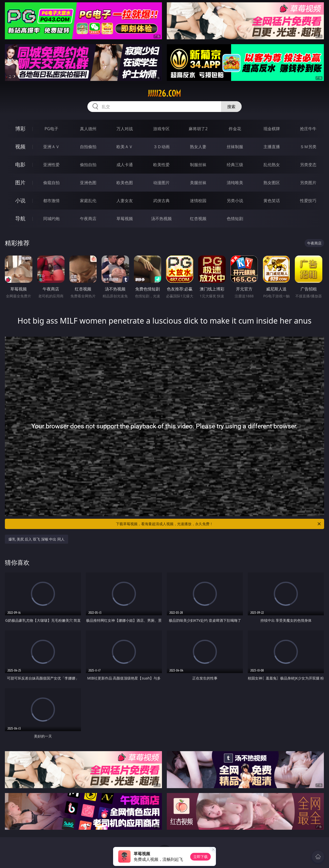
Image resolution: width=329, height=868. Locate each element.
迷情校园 (198, 201)
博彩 (20, 129)
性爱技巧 (308, 201)
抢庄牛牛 (308, 129)
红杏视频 (198, 219)
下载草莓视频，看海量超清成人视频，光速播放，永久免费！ (219, 524)
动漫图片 (161, 183)
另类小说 (235, 201)
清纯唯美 (235, 183)
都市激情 (51, 201)
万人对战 (125, 129)
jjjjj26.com (164, 93)
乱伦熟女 (272, 165)
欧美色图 (125, 183)
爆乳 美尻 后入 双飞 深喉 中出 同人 (36, 539)
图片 (20, 182)
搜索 (231, 107)
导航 (20, 218)
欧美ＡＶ (125, 147)
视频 (20, 147)
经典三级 (235, 165)
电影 (20, 164)
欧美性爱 (161, 165)
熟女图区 (272, 183)
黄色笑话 (272, 201)
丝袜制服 (235, 147)
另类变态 (308, 165)
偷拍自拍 (88, 165)
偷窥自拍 (51, 183)
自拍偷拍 (88, 147)
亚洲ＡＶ (51, 147)
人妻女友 (125, 201)
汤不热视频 (161, 219)
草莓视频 (125, 219)
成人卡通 (125, 165)
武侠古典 (161, 201)
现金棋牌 (272, 129)
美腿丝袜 (198, 183)
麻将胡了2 (198, 129)
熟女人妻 (198, 147)
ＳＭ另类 (308, 147)
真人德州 (88, 129)
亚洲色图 (88, 183)
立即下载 (200, 857)
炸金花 (235, 129)
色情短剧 (235, 219)
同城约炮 (51, 219)
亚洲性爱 (51, 165)
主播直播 (272, 147)
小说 (20, 200)
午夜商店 (88, 219)
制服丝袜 (198, 165)
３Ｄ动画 (161, 147)
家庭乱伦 (88, 201)
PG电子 (51, 129)
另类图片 (308, 183)
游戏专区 (161, 129)
